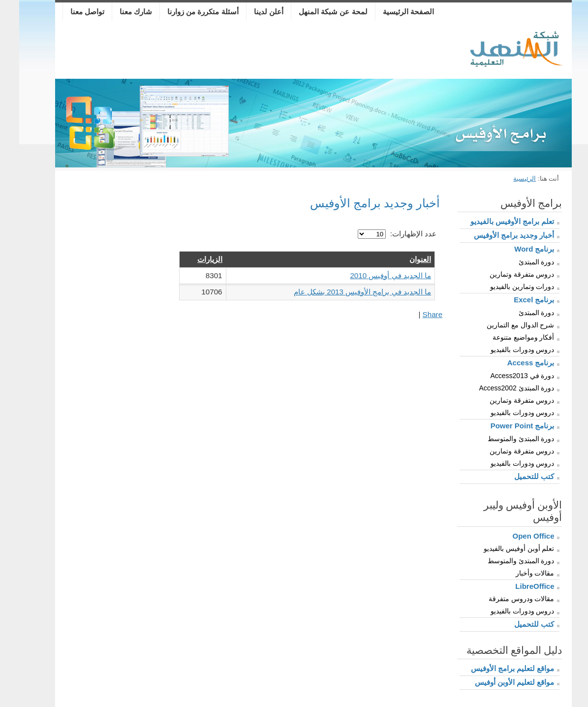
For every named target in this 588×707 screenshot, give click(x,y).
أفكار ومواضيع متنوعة (504, 337)
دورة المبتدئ (517, 262)
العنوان (401, 259)
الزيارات (191, 259)
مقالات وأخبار (516, 573)
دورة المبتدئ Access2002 (497, 388)
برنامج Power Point (503, 426)
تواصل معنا (68, 12)
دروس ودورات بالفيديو (503, 350)
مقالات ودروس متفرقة (502, 599)
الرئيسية (505, 178)
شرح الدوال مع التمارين (501, 325)
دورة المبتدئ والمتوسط (502, 439)
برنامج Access (512, 363)
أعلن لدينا (249, 12)
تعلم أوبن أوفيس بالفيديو (500, 548)
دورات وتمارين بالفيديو (503, 287)
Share (414, 314)
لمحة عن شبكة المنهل (314, 12)
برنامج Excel (515, 300)
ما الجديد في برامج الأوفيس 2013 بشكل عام (343, 292)
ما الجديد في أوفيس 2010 (371, 275)
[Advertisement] (242, 52)
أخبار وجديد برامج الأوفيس (495, 235)
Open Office (514, 536)
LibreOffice (515, 586)
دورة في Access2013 (503, 376)
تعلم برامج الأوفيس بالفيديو (493, 221)
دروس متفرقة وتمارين (503, 274)
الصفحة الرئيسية (389, 12)
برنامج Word (515, 249)
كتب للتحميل (515, 476)
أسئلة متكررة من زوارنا (184, 12)
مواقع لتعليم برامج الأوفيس (494, 668)
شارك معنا (117, 12)
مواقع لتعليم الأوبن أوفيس (495, 682)
